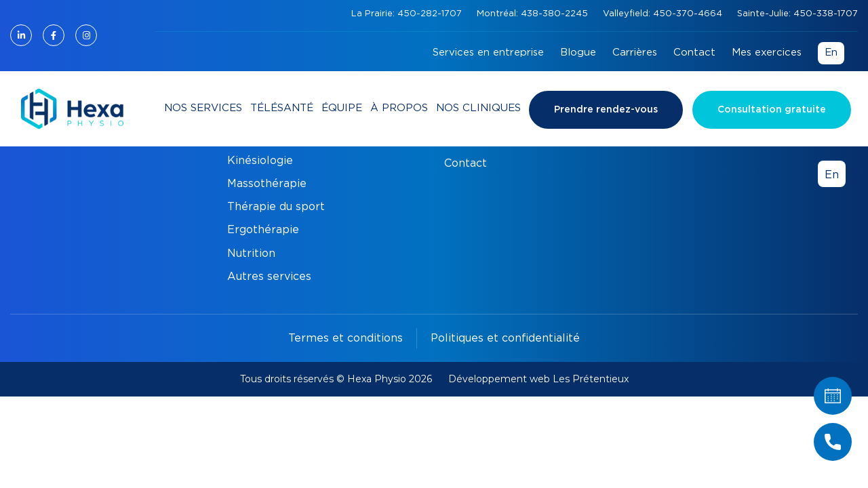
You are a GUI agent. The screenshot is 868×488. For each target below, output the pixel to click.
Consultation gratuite (772, 110)
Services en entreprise (488, 53)
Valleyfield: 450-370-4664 (664, 14)
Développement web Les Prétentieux (538, 379)
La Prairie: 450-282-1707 (408, 14)
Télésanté (282, 108)
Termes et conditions (346, 338)
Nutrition (251, 253)
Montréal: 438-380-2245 (534, 14)
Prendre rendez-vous (606, 110)
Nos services (203, 108)
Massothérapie (267, 184)
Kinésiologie (260, 161)
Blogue (578, 53)
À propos (399, 108)
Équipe (342, 108)
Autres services (269, 277)
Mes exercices (767, 53)
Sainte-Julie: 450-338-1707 (797, 14)
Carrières (635, 53)
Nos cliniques (478, 108)
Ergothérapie (263, 230)
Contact (694, 53)
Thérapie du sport (276, 207)
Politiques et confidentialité (505, 338)
